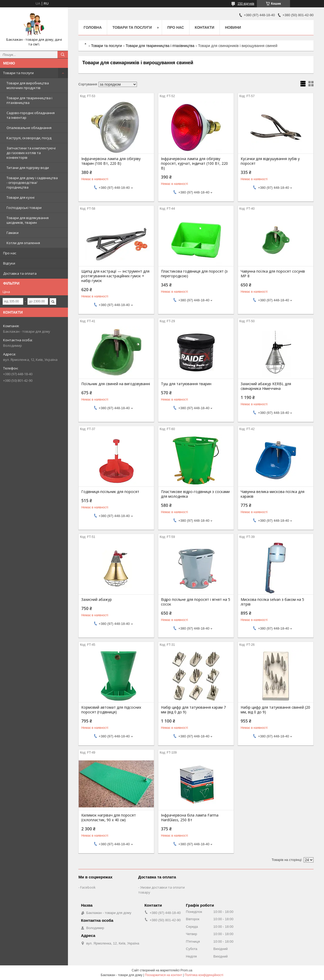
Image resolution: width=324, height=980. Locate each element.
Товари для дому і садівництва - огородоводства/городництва (32, 183)
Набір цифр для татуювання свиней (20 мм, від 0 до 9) (275, 710)
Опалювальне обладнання (29, 128)
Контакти (204, 27)
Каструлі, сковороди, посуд (29, 138)
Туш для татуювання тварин (186, 384)
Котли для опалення (23, 243)
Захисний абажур (97, 600)
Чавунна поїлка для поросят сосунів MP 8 (273, 274)
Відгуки (9, 263)
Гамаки (13, 233)
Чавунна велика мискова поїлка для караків (273, 494)
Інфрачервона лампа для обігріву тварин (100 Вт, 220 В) (111, 161)
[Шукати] (63, 55)
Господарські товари (24, 208)
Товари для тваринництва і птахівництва (29, 100)
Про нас (10, 253)
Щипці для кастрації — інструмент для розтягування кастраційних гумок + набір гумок (115, 276)
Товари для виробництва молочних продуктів (28, 85)
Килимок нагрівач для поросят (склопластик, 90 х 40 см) (109, 818)
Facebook (88, 887)
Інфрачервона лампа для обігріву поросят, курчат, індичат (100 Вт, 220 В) (194, 163)
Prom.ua (186, 970)
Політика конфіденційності (204, 975)
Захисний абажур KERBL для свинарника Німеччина (266, 386)
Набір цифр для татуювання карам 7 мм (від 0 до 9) (193, 710)
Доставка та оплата (20, 273)
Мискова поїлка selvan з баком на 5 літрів (272, 602)
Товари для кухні (21, 197)
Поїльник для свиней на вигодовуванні (116, 384)
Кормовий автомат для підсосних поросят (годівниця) (111, 710)
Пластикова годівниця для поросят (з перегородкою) (194, 274)
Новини (233, 27)
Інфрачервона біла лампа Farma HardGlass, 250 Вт (190, 818)
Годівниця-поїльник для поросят (110, 492)
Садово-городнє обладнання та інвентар (31, 115)
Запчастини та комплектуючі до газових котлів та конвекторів (31, 153)
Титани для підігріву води (28, 168)
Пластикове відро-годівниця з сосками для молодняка (195, 494)
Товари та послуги (18, 73)
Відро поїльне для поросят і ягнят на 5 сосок (196, 602)
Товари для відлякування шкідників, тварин (28, 220)
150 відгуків (246, 4)
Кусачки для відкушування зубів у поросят (270, 161)
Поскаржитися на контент (164, 975)
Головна (93, 27)
